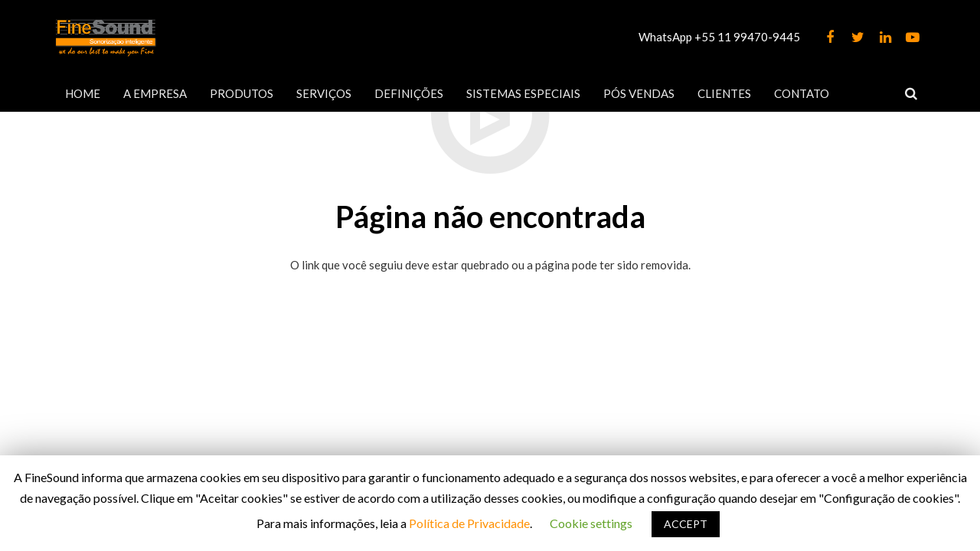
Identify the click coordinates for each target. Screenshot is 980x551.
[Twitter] (857, 37)
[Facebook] (830, 37)
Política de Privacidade (469, 523)
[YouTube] (913, 37)
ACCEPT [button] (686, 524)
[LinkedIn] (885, 37)
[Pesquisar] (911, 93)
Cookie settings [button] (591, 523)
